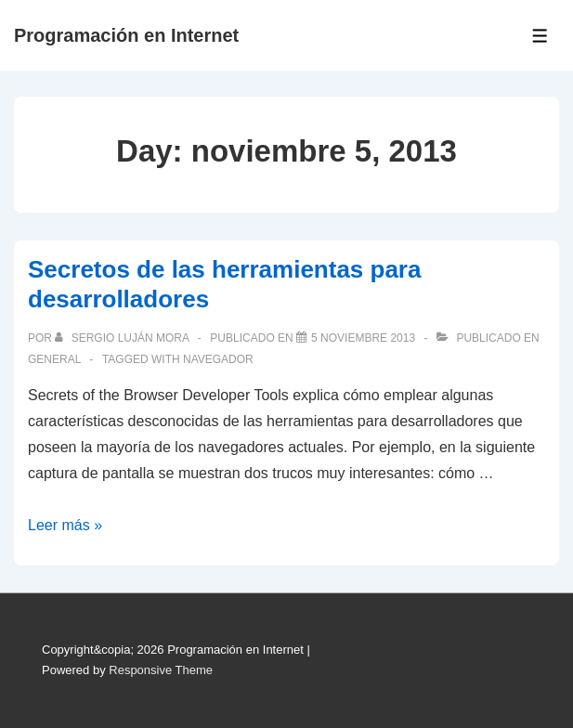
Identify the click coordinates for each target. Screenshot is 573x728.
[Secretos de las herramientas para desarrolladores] (363, 338)
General (54, 359)
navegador (218, 359)
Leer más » (65, 525)
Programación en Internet (126, 35)
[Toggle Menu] (540, 36)
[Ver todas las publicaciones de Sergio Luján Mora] (123, 338)
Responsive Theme (161, 670)
